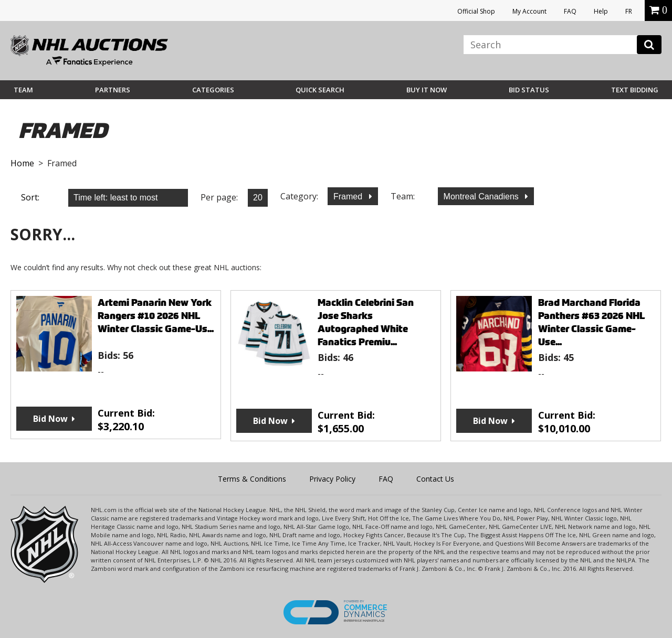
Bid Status (529, 90)
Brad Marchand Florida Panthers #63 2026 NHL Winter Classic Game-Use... (592, 322)
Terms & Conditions (252, 479)
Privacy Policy (332, 479)
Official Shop (476, 11)
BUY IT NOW (427, 90)
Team (23, 90)
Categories (213, 90)
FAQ (570, 11)
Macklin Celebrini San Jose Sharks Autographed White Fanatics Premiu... (366, 322)
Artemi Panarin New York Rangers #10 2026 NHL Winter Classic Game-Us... (156, 316)
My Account (529, 11)
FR (629, 11)
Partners (113, 90)
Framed (349, 196)
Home (22, 163)
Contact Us (435, 479)
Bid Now (50, 419)
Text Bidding (635, 90)
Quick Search (320, 90)
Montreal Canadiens (482, 196)
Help (601, 11)
